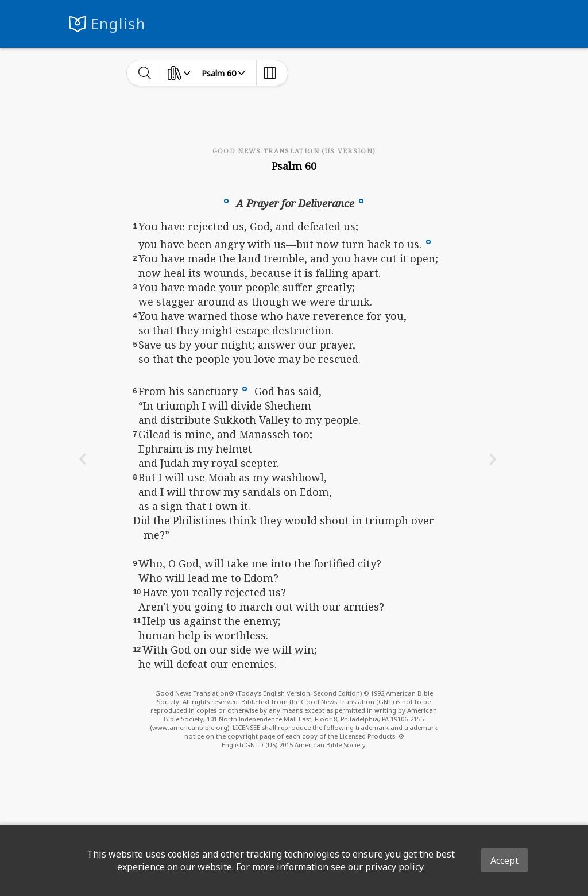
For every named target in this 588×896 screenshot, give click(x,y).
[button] (226, 200)
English (118, 24)
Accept (504, 860)
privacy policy (394, 867)
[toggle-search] (145, 73)
